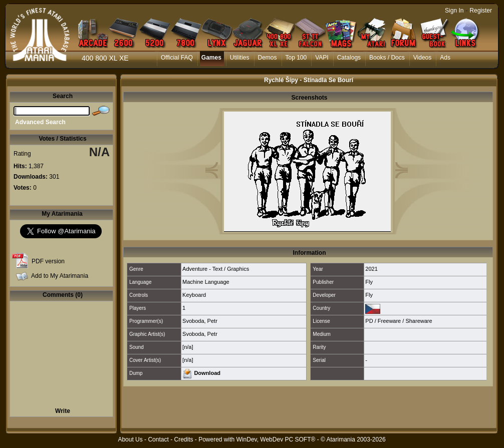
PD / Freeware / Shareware (399, 321)
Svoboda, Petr (200, 321)
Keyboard (194, 295)
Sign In (454, 11)
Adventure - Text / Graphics (216, 269)
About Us (130, 439)
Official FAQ (177, 58)
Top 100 (296, 58)
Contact (158, 439)
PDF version (48, 261)
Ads (445, 58)
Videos (422, 58)
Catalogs (349, 58)
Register (481, 11)
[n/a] (188, 347)
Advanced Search (40, 122)
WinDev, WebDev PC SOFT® (276, 439)
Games (211, 58)
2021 (371, 269)
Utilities (240, 58)
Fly (369, 282)
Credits (183, 439)
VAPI (322, 58)
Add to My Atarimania (60, 276)
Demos (268, 58)
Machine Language (206, 282)
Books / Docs (387, 58)
